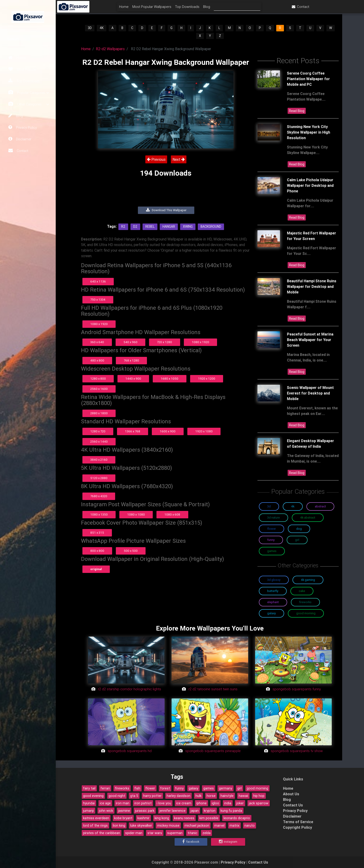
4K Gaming (308, 580)
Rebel (150, 227)
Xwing (188, 227)
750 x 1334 (98, 300)
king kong (162, 818)
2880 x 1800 (99, 413)
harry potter (152, 796)
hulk (198, 796)
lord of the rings (95, 825)
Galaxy (271, 613)
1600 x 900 (168, 431)
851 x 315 (97, 533)
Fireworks (305, 602)
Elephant (273, 602)
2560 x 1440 (99, 442)
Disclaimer (20, 139)
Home (17, 58)
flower (150, 788)
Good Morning (306, 613)
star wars (155, 833)
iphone (201, 803)
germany (226, 788)
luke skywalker (141, 825)
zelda (206, 833)
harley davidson (179, 796)
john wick (106, 811)
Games (272, 551)
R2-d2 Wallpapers (110, 49)
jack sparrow (259, 803)
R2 (123, 227)
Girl (297, 540)
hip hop (259, 796)
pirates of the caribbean (102, 833)
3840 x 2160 (99, 460)
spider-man (134, 833)
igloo (215, 803)
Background (211, 227)
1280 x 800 (98, 379)
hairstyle (227, 796)
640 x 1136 (98, 281)
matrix (234, 825)
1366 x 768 (133, 431)
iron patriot (143, 803)
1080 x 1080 (136, 515)
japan (195, 811)
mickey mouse (168, 825)
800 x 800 (97, 551)
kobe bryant (123, 818)
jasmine (124, 811)
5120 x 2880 (99, 478)
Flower (271, 529)
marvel (219, 825)
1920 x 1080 (204, 431)
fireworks (122, 788)
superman (175, 833)
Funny (271, 540)
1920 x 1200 (207, 379)
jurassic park (145, 811)
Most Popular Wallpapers (179, 8)
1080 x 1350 (99, 515)
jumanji (88, 811)
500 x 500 (131, 551)
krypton (210, 811)
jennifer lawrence (172, 811)
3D (90, 28)
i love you (164, 803)
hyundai (89, 803)
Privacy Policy (23, 127)
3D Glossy (274, 580)
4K (102, 28)
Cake (302, 591)
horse (211, 796)
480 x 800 (97, 360)
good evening (93, 796)
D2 (135, 227)
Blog (16, 116)
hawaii (243, 796)
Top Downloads (24, 81)
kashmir (143, 818)
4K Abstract (308, 518)
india (228, 803)
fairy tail (89, 788)
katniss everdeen (96, 818)
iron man (123, 803)
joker (240, 803)
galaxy (193, 788)
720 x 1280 (164, 342)
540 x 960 (130, 342)
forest (165, 788)
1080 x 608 (172, 515)
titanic (192, 833)
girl (239, 788)
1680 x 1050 (169, 379)
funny (179, 788)
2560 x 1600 (99, 389)
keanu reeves (184, 818)
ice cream (184, 803)
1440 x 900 (133, 379)
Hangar (169, 227)
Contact (18, 151)
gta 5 (134, 796)
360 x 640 (97, 342)
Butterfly (273, 591)
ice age (105, 803)
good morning (257, 788)
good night (117, 796)
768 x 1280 (131, 360)
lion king (119, 825)
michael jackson (197, 825)
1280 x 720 (98, 431)
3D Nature (273, 518)
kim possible (209, 818)
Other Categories (29, 104)
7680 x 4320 (99, 496)
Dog (299, 529)
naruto (250, 825)
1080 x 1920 (99, 324)
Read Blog (297, 111)
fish (137, 788)
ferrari (105, 788)
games (209, 788)
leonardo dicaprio (237, 818)
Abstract (320, 506)
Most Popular (23, 69)
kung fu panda (231, 811)
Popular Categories (29, 93)
